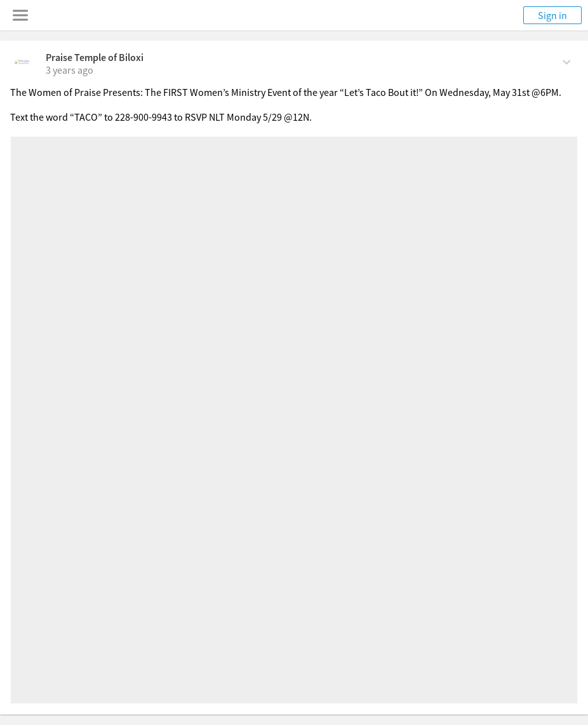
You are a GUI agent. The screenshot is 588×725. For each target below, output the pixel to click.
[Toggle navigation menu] (20, 15)
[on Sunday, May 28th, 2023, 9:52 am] (70, 70)
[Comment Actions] (567, 61)
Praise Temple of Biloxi (95, 57)
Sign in (552, 15)
